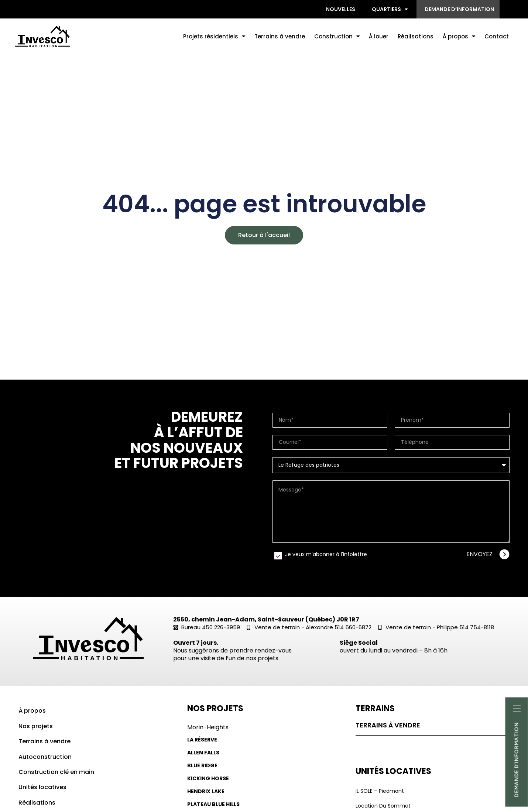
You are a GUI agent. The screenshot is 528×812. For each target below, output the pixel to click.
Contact (497, 36)
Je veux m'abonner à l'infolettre (326, 554)
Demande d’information (459, 9)
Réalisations (416, 36)
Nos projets (36, 726)
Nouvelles (341, 9)
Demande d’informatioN (517, 759)
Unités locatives (42, 787)
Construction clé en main (56, 772)
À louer (379, 36)
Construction (337, 36)
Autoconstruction (45, 757)
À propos (459, 36)
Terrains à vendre (280, 36)
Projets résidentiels (214, 36)
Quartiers (390, 9)
